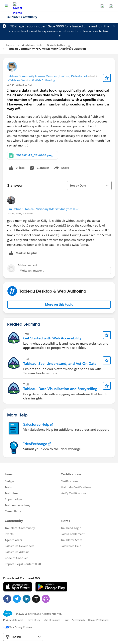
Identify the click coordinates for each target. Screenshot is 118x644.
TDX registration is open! (29, 26)
